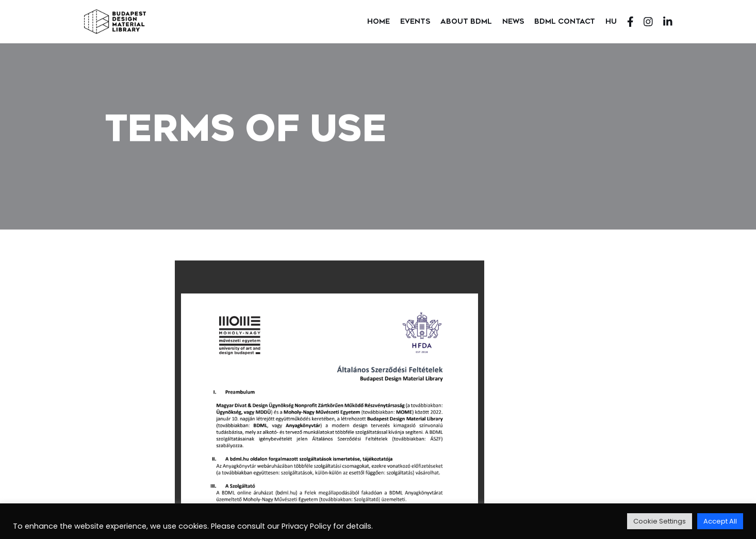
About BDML (466, 21)
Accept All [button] (720, 521)
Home (379, 21)
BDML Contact (565, 21)
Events (415, 21)
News (513, 21)
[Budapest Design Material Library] (115, 22)
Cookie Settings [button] (660, 521)
